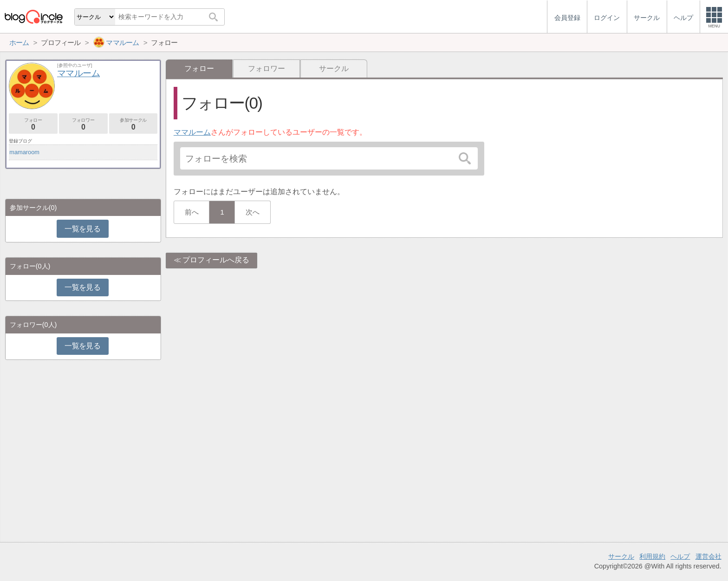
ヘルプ (680, 556)
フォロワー (266, 69)
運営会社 (708, 556)
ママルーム (192, 132)
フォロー (33, 124)
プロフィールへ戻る (216, 260)
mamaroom (24, 152)
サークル (334, 69)
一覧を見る (82, 229)
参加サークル (133, 124)
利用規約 (652, 556)
